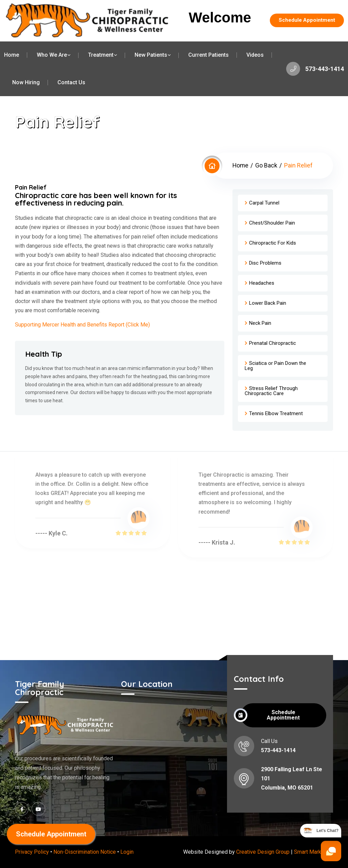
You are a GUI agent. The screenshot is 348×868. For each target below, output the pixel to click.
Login (127, 852)
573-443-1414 (315, 69)
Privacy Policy (32, 852)
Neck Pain (260, 323)
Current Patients (208, 55)
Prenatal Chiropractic (273, 343)
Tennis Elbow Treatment (276, 413)
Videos (255, 55)
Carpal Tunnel (264, 203)
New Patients (151, 55)
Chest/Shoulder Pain (272, 223)
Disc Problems (265, 263)
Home (12, 55)
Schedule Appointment (306, 20)
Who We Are (52, 55)
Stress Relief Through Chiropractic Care (271, 391)
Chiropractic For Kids (273, 243)
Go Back (266, 165)
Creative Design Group (263, 852)
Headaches (262, 283)
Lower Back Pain (268, 303)
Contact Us (71, 82)
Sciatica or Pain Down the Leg (275, 366)
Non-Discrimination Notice (85, 852)
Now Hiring (26, 82)
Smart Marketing (314, 852)
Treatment (101, 55)
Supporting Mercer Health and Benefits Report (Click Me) (82, 325)
